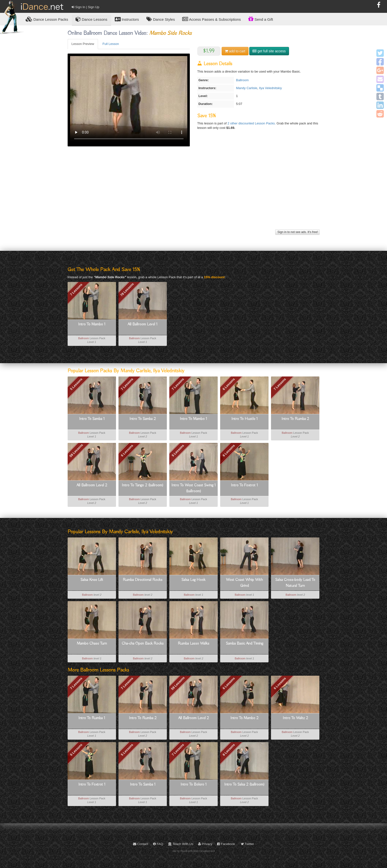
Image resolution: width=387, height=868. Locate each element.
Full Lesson (111, 44)
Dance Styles (161, 19)
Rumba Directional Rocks (143, 580)
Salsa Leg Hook (193, 580)
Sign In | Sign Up (85, 7)
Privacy (205, 844)
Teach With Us (181, 844)
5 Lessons (76, 384)
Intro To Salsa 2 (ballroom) (244, 785)
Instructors (127, 19)
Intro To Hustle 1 (244, 419)
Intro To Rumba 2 (295, 419)
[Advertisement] (194, 194)
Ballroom (242, 80)
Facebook (226, 844)
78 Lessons (127, 289)
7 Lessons (76, 290)
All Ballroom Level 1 (143, 324)
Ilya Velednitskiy (270, 88)
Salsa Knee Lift (92, 580)
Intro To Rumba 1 (92, 718)
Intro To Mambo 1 (92, 324)
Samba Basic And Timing (244, 644)
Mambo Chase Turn (92, 644)
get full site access (269, 51)
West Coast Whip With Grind (244, 583)
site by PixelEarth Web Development (194, 851)
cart (235, 51)
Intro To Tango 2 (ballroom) (143, 485)
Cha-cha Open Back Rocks (143, 644)
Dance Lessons (91, 19)
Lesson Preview (83, 44)
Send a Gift (261, 19)
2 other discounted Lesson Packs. (252, 123)
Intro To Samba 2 (143, 419)
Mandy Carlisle (247, 88)
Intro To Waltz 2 (295, 718)
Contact (141, 844)
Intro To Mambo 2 (244, 718)
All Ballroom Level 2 (92, 485)
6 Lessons (229, 384)
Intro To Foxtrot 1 (244, 485)
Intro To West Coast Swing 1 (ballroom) (193, 488)
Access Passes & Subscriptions (211, 19)
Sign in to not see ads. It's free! (297, 232)
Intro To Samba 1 (92, 419)
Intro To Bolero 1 (193, 785)
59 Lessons (76, 450)
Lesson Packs (47, 19)
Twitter (248, 844)
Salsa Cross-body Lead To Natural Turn (295, 583)
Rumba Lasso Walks (193, 644)
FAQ (158, 844)
